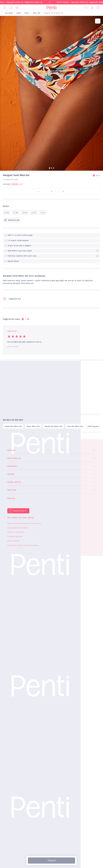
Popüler (11, 450)
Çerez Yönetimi (14, 541)
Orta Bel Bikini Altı (75, 426)
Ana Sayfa (9, 13)
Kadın (19, 13)
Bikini (27, 13)
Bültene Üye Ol (20, 511)
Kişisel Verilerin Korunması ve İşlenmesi (24, 523)
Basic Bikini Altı (33, 426)
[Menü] (5, 8)
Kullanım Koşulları (15, 536)
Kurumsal (12, 466)
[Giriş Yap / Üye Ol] (92, 8)
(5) (98, 175)
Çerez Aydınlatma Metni (17, 528)
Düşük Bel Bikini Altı (13, 426)
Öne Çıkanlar (14, 458)
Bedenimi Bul (12, 220)
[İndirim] (17, 8)
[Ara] (11, 8)
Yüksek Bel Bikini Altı (53, 426)
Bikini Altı (37, 13)
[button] (49, 168)
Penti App (12, 490)
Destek (11, 474)
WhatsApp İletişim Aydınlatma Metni (23, 545)
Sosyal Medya (14, 482)
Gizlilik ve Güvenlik (15, 532)
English (11, 498)
